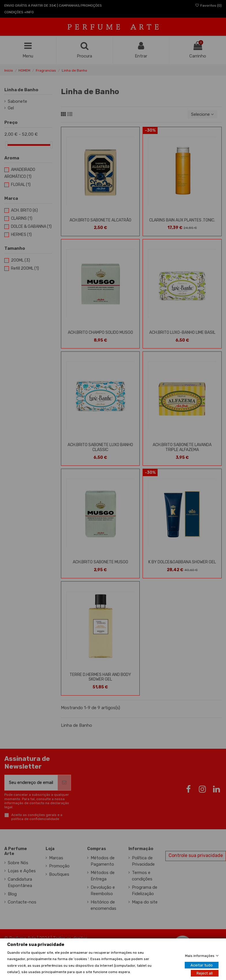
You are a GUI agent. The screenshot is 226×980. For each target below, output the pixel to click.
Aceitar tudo (202, 965)
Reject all (205, 973)
